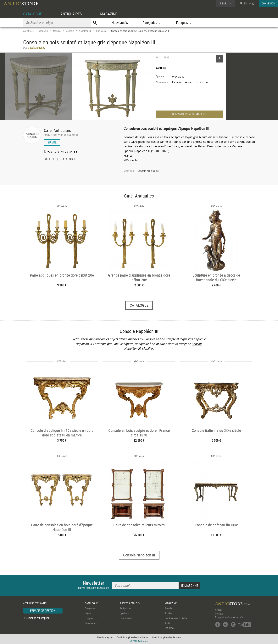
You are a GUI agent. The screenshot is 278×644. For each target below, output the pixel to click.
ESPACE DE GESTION (43, 611)
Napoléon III (85, 31)
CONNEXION (268, 3)
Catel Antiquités (57, 130)
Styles (88, 613)
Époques (89, 618)
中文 (252, 3)
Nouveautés (120, 23)
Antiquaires (125, 608)
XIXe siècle (101, 31)
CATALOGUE (33, 14)
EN (246, 3)
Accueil (219, 610)
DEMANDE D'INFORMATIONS (190, 114)
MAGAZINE (109, 14)
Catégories (90, 608)
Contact (219, 614)
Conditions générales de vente (166, 637)
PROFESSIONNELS (130, 603)
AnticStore (28, 31)
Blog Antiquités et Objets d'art (230, 617)
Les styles (170, 628)
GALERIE (49, 160)
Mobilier (57, 31)
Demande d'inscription (38, 618)
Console (70, 31)
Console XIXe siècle (148, 171)
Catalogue (43, 31)
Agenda (168, 608)
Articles (168, 613)
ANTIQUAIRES (71, 14)
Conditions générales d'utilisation (133, 637)
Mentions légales (105, 637)
